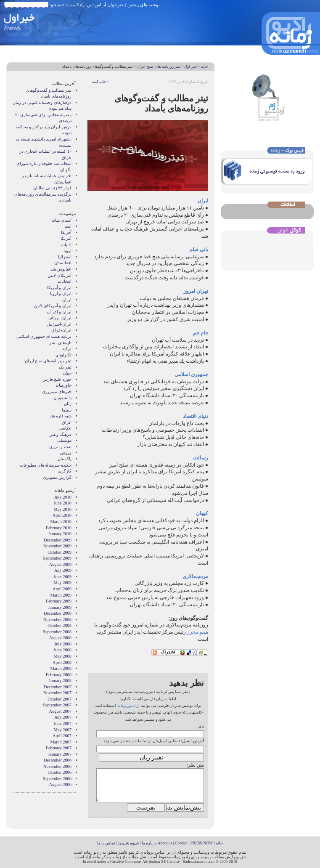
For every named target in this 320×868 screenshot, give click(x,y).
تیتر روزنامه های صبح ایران (159, 66)
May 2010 (63, 509)
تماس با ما (106, 843)
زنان (68, 404)
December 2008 (58, 613)
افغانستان (63, 263)
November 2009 (57, 546)
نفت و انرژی (60, 447)
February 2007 (59, 748)
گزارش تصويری (57, 477)
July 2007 (63, 717)
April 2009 (62, 589)
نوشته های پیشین (144, 5)
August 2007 (60, 711)
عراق (67, 422)
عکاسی (65, 428)
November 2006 (57, 766)
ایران (67, 300)
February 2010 (59, 528)
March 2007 (61, 742)
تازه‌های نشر (60, 343)
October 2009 (60, 552)
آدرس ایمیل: (192, 741)
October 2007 (60, 699)
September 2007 (57, 705)
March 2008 (61, 668)
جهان (67, 373)
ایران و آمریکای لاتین (53, 306)
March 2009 (61, 595)
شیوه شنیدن (128, 843)
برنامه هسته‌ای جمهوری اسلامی (44, 336)
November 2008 (57, 620)
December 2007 (58, 687)
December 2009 (58, 540)
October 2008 (60, 625)
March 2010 (61, 522)
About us (165, 843)
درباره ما (149, 843)
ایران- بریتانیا (60, 318)
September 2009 (57, 558)
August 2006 (60, 784)
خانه (205, 66)
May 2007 (63, 730)
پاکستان (65, 459)
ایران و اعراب (59, 312)
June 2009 (63, 577)
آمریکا (66, 238)
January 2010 (60, 534)
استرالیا (65, 257)
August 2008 (60, 638)
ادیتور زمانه (127, 706)
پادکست (76, 5)
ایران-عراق (61, 330)
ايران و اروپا (61, 293)
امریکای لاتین (60, 275)
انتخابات (65, 281)
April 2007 (62, 736)
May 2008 (63, 656)
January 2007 (60, 754)
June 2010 (63, 503)
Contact (181, 843)
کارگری (65, 471)
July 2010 (63, 497)
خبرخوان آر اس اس (106, 5)
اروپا (67, 251)
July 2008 (63, 644)
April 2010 (62, 515)
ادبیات (66, 245)
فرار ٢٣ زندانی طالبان (52, 188)
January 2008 (60, 681)
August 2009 (60, 564)
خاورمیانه (63, 385)
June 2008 (63, 650)
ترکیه (67, 349)
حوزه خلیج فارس (57, 379)
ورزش (66, 453)
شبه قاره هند (61, 416)
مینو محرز (198, 632)
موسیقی (64, 440)
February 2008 (59, 675)
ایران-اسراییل (59, 324)
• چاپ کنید (100, 82)
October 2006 (60, 772)
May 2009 (63, 583)
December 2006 (58, 760)
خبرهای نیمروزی (57, 392)
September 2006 (57, 779)
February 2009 (59, 601)
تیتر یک (65, 367)
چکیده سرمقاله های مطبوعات (46, 465)
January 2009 (60, 607)
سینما (67, 410)
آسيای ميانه (62, 220)
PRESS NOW (202, 843)
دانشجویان (62, 398)
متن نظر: (195, 765)
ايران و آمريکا (59, 288)
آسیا (68, 226)
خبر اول (190, 66)
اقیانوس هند (61, 269)
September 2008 (57, 632)
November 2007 (57, 693)
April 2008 (62, 662)
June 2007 (63, 723)
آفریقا (66, 232)
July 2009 (63, 570)
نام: (201, 726)
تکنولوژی (63, 355)
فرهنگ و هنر (61, 434)
